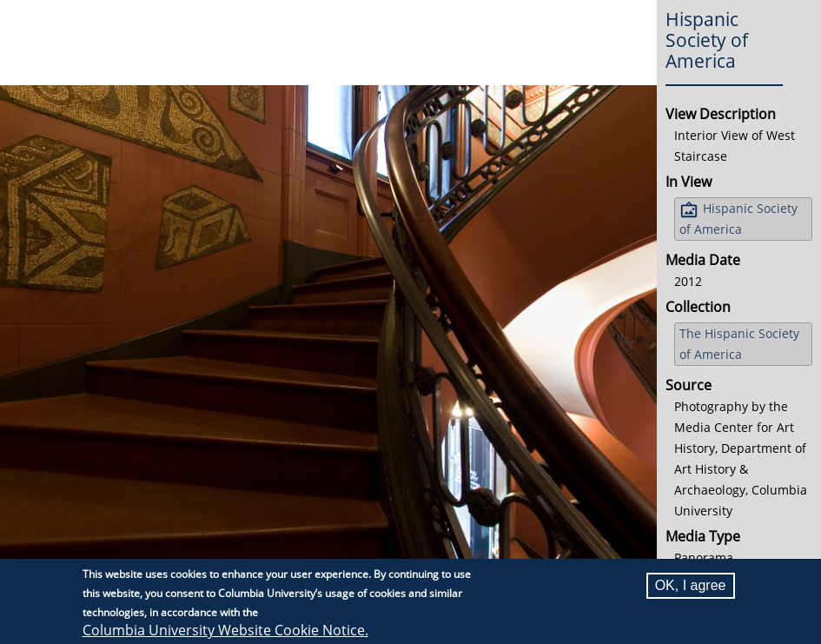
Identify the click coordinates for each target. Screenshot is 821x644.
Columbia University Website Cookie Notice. (225, 630)
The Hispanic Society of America (739, 344)
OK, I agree (691, 585)
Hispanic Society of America (738, 219)
